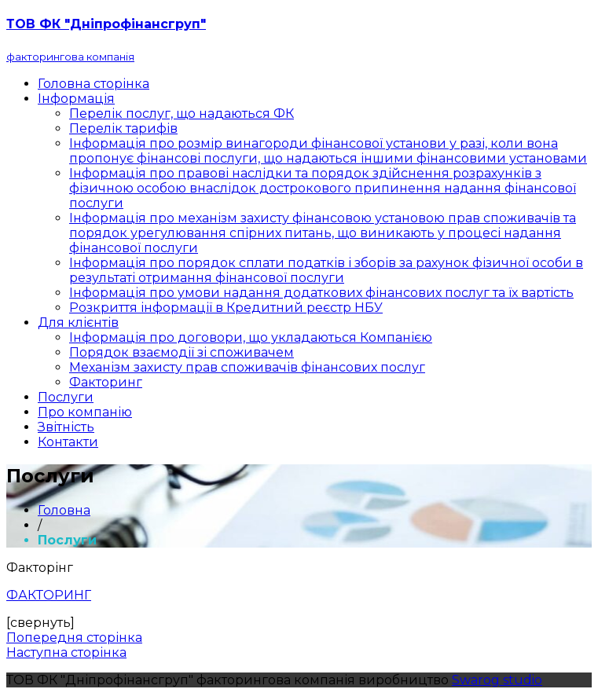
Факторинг (106, 382)
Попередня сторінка (74, 638)
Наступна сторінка (66, 652)
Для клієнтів (78, 323)
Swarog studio (497, 680)
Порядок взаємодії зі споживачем (182, 352)
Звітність (66, 427)
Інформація (76, 99)
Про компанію (85, 412)
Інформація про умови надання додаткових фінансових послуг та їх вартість (321, 293)
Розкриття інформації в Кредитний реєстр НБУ (226, 308)
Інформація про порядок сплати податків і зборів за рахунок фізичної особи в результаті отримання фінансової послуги (326, 270)
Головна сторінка (94, 84)
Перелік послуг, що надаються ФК (182, 114)
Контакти (68, 442)
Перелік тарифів (123, 128)
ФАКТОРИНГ (49, 595)
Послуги (66, 397)
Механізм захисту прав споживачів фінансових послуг (247, 367)
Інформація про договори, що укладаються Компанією (251, 337)
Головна (64, 510)
